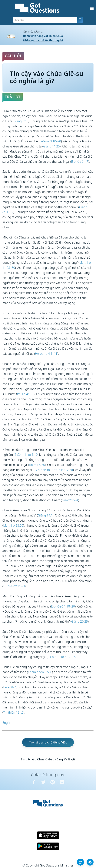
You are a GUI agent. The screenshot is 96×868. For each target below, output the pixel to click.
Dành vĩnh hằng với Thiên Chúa (43, 36)
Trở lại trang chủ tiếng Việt (48, 742)
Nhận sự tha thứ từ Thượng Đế (43, 40)
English (7, 723)
